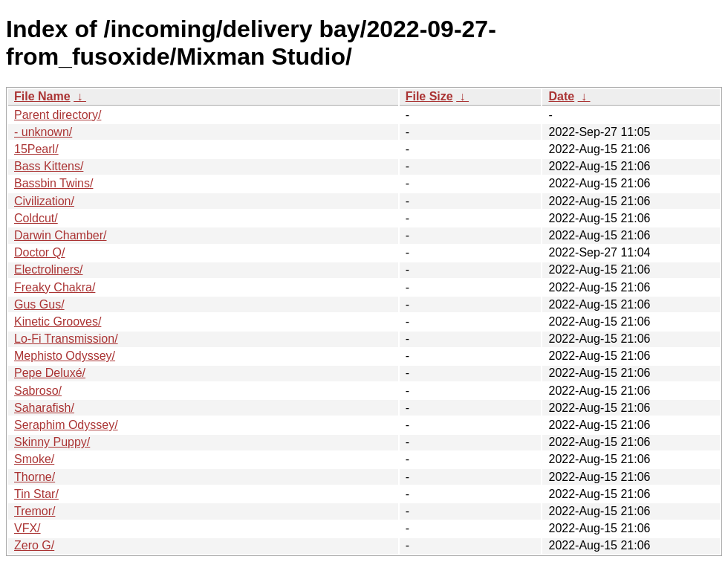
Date (561, 96)
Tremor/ (35, 511)
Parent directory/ (58, 115)
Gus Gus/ (39, 304)
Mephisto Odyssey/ (65, 356)
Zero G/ (34, 545)
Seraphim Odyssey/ (66, 425)
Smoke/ (34, 459)
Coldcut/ (36, 218)
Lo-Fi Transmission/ (66, 339)
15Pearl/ (36, 149)
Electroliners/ (48, 269)
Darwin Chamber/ (60, 235)
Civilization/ (44, 201)
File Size (429, 96)
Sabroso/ (38, 391)
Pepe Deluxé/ (50, 373)
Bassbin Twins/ (53, 183)
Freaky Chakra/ (55, 287)
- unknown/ (43, 132)
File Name (42, 96)
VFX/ (27, 528)
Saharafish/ (44, 408)
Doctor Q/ (39, 252)
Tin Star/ (36, 494)
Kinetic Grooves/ (58, 322)
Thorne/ (35, 477)
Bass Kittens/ (49, 166)
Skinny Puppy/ (52, 442)
